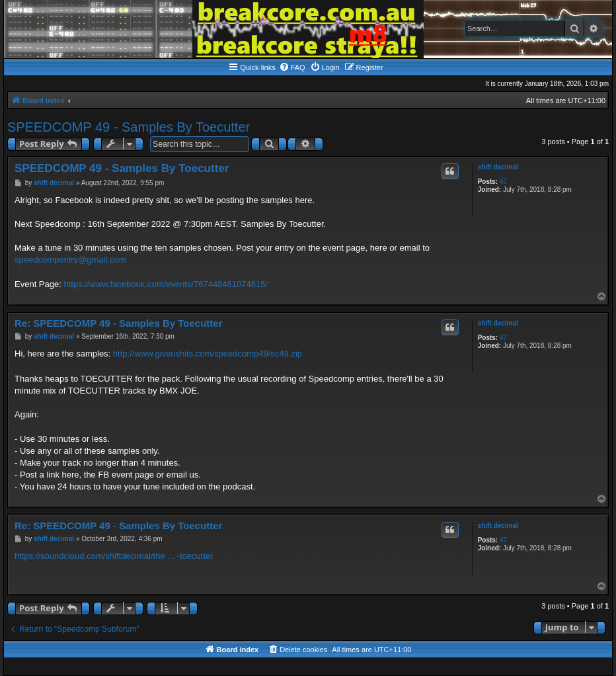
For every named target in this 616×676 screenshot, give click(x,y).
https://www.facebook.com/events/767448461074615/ (166, 284)
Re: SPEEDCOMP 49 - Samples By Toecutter (119, 323)
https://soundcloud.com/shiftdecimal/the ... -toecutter (114, 556)
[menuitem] (292, 67)
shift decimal (498, 167)
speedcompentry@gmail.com (70, 260)
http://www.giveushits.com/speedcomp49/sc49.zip (208, 354)
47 (503, 182)
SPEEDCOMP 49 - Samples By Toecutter (129, 127)
